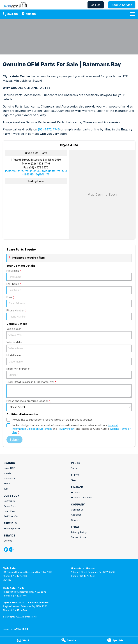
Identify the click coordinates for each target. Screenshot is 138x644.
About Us (76, 515)
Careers (76, 520)
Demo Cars (10, 506)
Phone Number (69, 315)
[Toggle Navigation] (133, 14)
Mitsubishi (9, 478)
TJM (6, 489)
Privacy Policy (79, 532)
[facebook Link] (6, 549)
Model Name (69, 360)
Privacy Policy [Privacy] (66, 429)
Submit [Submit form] (14, 440)
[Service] (69, 640)
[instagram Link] (11, 549)
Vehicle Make (69, 346)
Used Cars (10, 511)
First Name (69, 275)
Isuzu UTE (9, 468)
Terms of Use (79, 537)
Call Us (96, 5)
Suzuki (7, 483)
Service (8, 541)
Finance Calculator (82, 497)
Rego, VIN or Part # (69, 373)
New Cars (9, 501)
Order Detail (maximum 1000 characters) (69, 389)
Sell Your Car (11, 516)
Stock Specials (12, 528)
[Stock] (23, 640)
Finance (75, 492)
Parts (74, 468)
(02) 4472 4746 (49, 129)
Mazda (7, 473)
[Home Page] (16, 5)
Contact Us (77, 510)
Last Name (69, 288)
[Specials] (115, 640)
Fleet (74, 480)
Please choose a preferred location (69, 405)
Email (69, 301)
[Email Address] (36, 173)
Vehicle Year (69, 333)
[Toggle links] (15, 629)
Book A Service (122, 5)
